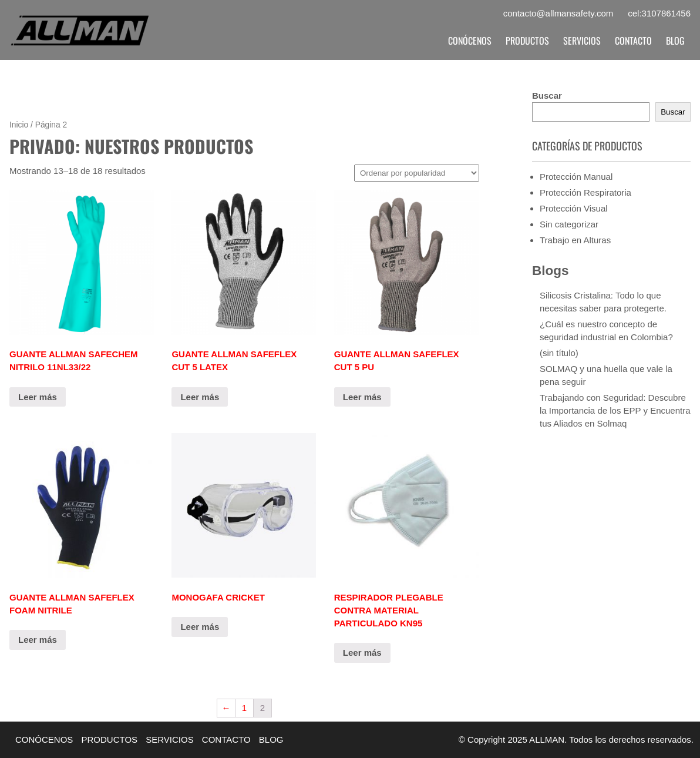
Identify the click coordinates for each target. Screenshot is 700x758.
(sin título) (559, 353)
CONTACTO (633, 41)
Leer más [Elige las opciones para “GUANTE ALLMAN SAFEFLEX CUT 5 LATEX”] (200, 397)
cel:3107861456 (659, 13)
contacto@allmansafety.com (558, 13)
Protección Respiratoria (585, 192)
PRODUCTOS (527, 41)
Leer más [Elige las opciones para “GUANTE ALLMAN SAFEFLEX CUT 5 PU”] (362, 397)
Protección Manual (576, 177)
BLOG (675, 41)
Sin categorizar (569, 224)
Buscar (547, 95)
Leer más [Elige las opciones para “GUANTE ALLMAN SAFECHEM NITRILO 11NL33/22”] (38, 397)
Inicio (19, 125)
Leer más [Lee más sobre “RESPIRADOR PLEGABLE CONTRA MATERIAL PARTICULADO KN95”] (362, 653)
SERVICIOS (582, 41)
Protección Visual (574, 208)
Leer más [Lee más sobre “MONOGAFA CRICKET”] (200, 627)
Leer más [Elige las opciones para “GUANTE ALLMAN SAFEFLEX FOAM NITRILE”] (38, 640)
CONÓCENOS (470, 41)
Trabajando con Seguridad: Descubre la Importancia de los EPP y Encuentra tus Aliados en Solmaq (615, 410)
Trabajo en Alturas (575, 240)
